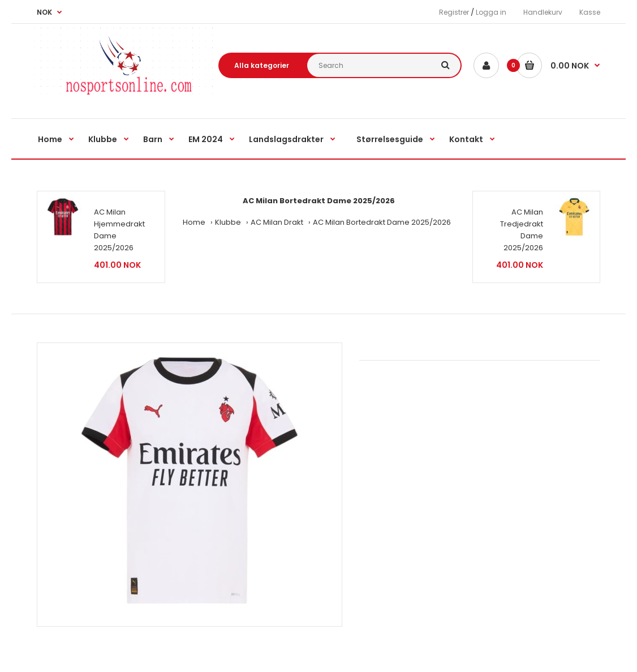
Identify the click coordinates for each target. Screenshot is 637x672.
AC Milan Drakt (277, 222)
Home (194, 222)
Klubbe (228, 222)
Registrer (454, 12)
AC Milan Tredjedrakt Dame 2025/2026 (522, 230)
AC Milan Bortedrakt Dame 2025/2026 (382, 222)
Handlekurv (543, 12)
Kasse (590, 12)
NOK (44, 12)
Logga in (491, 12)
